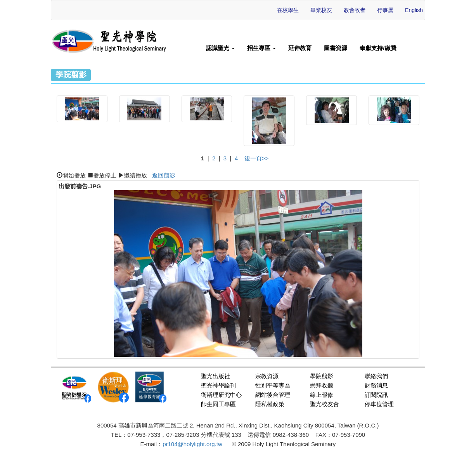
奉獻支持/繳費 (378, 48)
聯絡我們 (376, 376)
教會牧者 (355, 10)
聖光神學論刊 (218, 385)
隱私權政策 (270, 404)
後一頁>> (257, 158)
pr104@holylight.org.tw (192, 444)
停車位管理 (379, 404)
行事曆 (385, 10)
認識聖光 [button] (220, 48)
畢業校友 (321, 10)
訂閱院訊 (376, 395)
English (414, 10)
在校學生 (288, 10)
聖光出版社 (215, 376)
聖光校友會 (325, 404)
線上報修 (322, 395)
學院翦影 (322, 376)
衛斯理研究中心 (221, 395)
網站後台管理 (273, 395)
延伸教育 (300, 48)
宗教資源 (267, 376)
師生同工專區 (218, 404)
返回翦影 (164, 175)
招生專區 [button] (261, 48)
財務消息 (376, 385)
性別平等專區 (273, 385)
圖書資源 (336, 48)
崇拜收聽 (322, 385)
